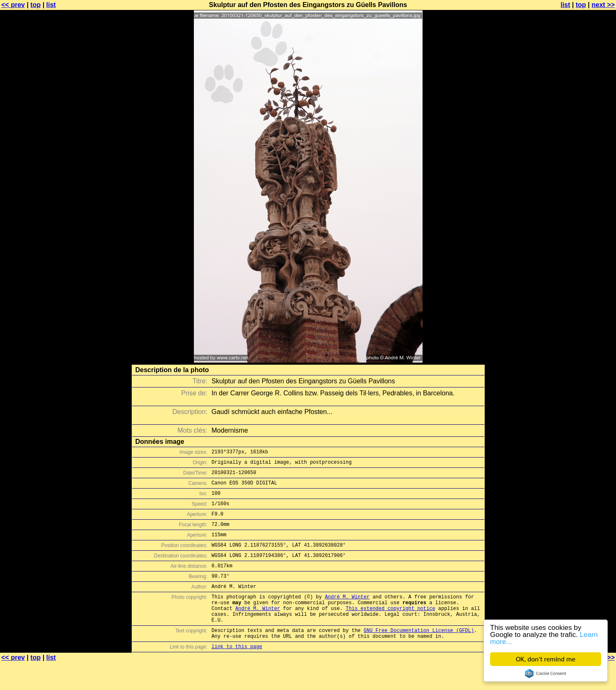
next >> (603, 5)
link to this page (237, 674)
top (35, 5)
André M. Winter (347, 615)
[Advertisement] (582, 205)
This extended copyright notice (391, 629)
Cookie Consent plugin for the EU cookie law (546, 673)
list (51, 5)
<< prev (13, 5)
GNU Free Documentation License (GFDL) (419, 655)
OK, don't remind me (546, 659)
